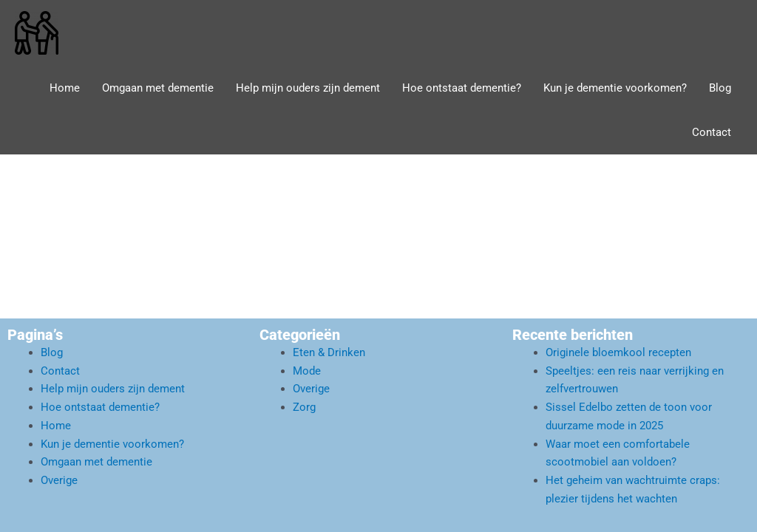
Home (65, 88)
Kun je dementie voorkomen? (615, 88)
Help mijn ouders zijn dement (308, 88)
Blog (720, 88)
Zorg (304, 407)
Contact (712, 132)
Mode (307, 371)
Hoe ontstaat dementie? (462, 88)
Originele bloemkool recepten (618, 352)
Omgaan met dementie (158, 88)
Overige (59, 480)
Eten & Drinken (329, 352)
